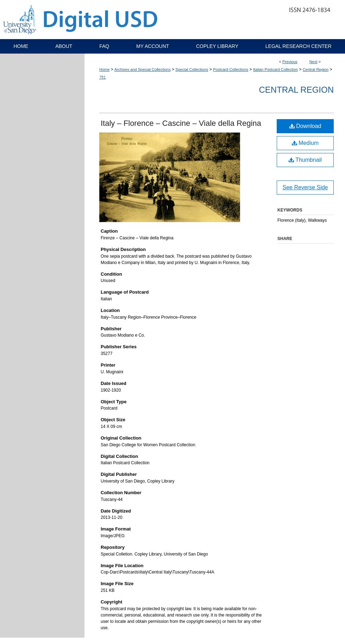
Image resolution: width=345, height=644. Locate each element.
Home (104, 69)
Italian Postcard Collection (275, 69)
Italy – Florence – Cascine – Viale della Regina (181, 123)
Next (313, 62)
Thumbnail (305, 160)
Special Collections (192, 69)
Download (305, 126)
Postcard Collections (231, 69)
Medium (305, 143)
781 (102, 77)
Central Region (316, 69)
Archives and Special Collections (143, 69)
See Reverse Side (305, 187)
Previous (290, 62)
